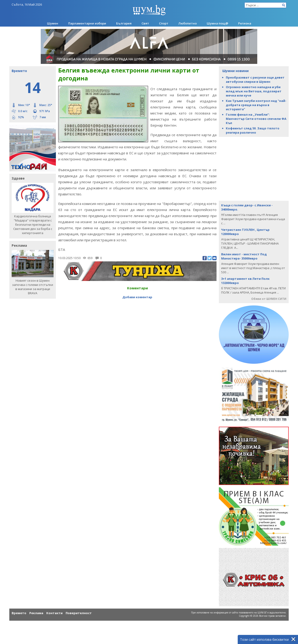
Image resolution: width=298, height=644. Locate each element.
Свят (145, 23)
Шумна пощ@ (217, 23)
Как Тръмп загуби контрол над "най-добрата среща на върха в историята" (256, 105)
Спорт (164, 23)
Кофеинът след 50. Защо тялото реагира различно (253, 130)
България (124, 23)
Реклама (36, 613)
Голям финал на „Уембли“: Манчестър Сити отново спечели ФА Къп (256, 119)
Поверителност (79, 613)
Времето (19, 613)
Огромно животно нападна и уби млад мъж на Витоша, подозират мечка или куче (254, 91)
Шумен (53, 23)
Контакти (54, 613)
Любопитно (188, 23)
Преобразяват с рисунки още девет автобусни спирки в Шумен (255, 80)
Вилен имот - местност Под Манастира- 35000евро (244, 256)
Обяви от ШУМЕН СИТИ (269, 299)
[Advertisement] (254, 168)
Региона (245, 23)
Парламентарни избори (87, 23)
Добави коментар (137, 297)
